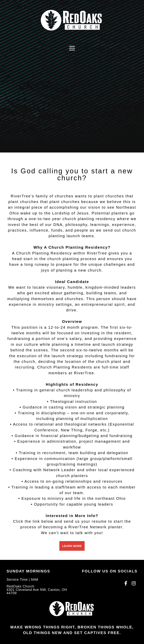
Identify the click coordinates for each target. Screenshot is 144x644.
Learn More (72, 546)
